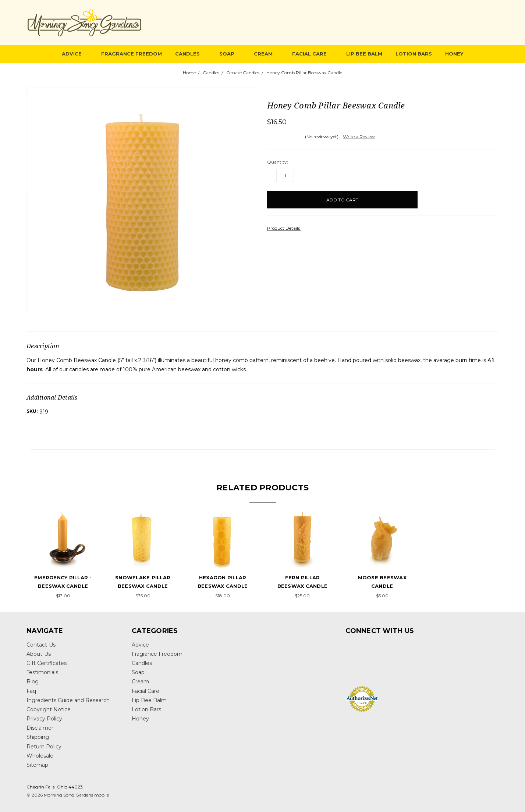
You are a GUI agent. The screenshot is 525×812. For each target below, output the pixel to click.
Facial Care (313, 54)
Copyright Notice (49, 709)
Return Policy (44, 747)
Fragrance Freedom (132, 54)
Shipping (38, 737)
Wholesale (40, 756)
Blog (33, 682)
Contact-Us (41, 645)
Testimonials (42, 672)
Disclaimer (40, 728)
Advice (75, 54)
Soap (230, 54)
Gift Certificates (47, 663)
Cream (266, 54)
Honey (454, 54)
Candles (191, 54)
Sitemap (37, 765)
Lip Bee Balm (364, 54)
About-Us (39, 654)
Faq (31, 691)
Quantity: (278, 162)
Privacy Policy (44, 719)
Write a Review (359, 137)
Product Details (286, 228)
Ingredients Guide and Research (68, 700)
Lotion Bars (414, 54)
